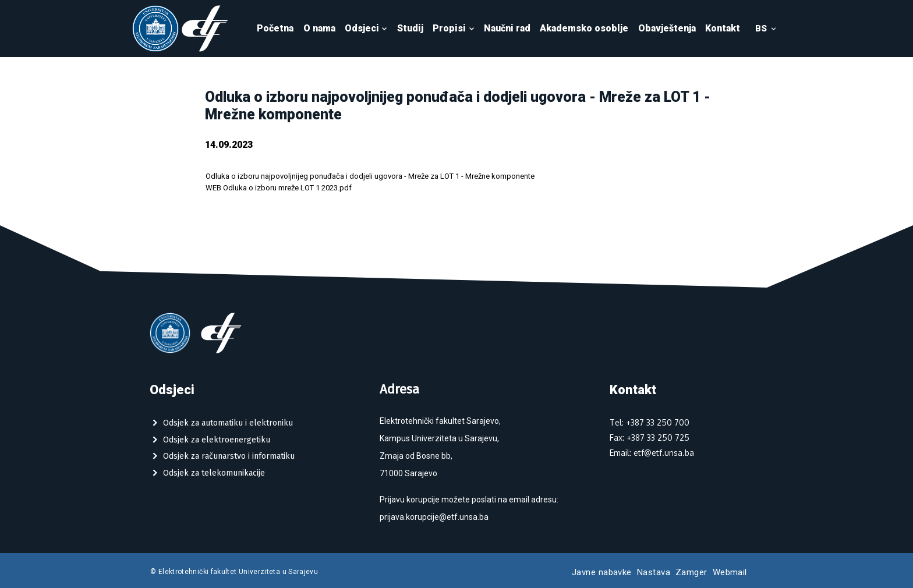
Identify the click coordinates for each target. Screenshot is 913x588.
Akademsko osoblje (584, 28)
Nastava (654, 572)
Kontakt (723, 28)
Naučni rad (507, 28)
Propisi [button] (454, 28)
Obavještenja (667, 28)
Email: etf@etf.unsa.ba (652, 453)
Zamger (691, 572)
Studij (410, 28)
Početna (275, 28)
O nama (319, 28)
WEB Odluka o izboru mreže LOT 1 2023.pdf (279, 188)
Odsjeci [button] (366, 28)
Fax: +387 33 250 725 (650, 438)
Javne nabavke (602, 572)
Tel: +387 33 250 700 (650, 422)
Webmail (730, 572)
